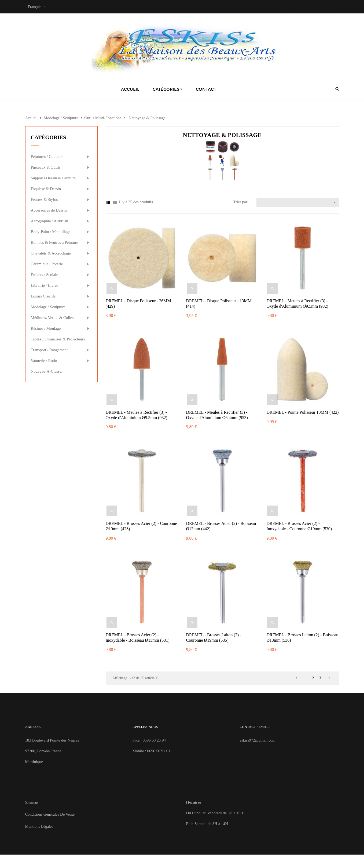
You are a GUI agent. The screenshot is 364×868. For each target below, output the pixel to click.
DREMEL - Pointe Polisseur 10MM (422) (302, 412)
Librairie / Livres (45, 285)
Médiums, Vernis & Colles (52, 318)
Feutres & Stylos (44, 199)
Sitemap (32, 802)
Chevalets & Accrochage (51, 253)
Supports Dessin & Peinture (53, 178)
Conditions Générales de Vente (50, 814)
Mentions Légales (40, 826)
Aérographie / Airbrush (49, 221)
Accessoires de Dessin (49, 210)
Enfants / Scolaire (45, 275)
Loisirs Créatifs (43, 296)
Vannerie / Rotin (44, 361)
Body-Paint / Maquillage (51, 232)
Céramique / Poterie (47, 264)
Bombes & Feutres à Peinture (55, 242)
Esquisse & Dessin (46, 189)
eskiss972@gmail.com (258, 740)
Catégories (49, 137)
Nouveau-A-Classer (47, 371)
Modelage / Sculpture (48, 307)
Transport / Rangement (49, 350)
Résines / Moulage (46, 328)
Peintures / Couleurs (47, 157)
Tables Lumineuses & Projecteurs (58, 339)
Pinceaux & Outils (46, 167)
